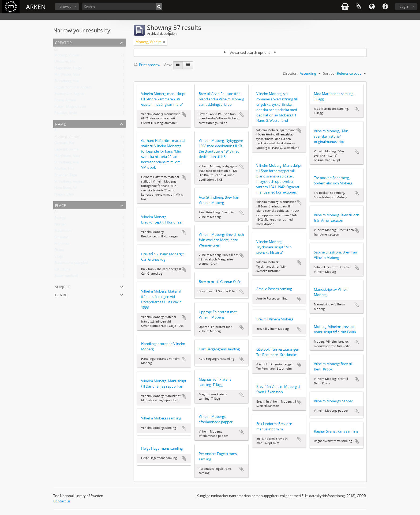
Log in (404, 6)
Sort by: (329, 73)
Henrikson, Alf (65, 189)
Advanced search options (250, 52)
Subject (62, 286)
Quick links (385, 7)
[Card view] (178, 65)
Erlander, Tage (66, 176)
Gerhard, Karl (65, 144)
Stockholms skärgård (71, 264)
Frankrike (62, 245)
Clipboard (358, 7)
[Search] (122, 7)
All (56, 50)
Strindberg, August (69, 183)
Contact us (62, 501)
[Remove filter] (164, 42)
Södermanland (66, 277)
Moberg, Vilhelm (67, 56)
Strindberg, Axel (67, 82)
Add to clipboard (184, 115)
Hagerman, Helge (68, 69)
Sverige (60, 219)
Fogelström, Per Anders (73, 88)
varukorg (345, 7)
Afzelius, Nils (64, 170)
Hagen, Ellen (64, 195)
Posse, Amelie (65, 101)
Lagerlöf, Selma (66, 150)
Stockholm (63, 232)
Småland (61, 238)
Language (372, 7)
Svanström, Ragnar (70, 95)
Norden (61, 225)
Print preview (147, 65)
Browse (65, 6)
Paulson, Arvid (66, 114)
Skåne (59, 251)
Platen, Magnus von (70, 108)
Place (60, 205)
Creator (63, 42)
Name (60, 124)
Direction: (290, 73)
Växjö (59, 257)
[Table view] (188, 65)
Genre (61, 294)
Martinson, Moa (67, 75)
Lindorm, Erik (65, 63)
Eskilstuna (62, 270)
